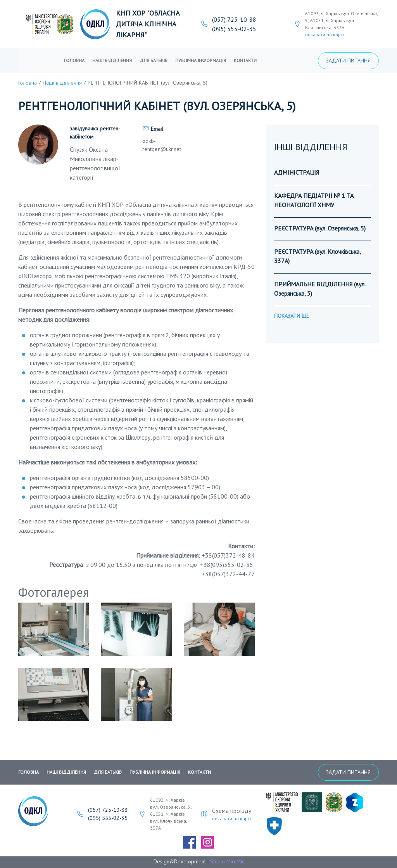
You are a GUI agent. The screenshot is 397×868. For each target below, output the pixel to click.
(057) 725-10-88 (234, 19)
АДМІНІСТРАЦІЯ (297, 172)
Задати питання (348, 61)
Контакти (245, 60)
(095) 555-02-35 (234, 29)
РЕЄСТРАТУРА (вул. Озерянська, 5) (320, 228)
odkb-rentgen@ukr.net (162, 145)
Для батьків (154, 60)
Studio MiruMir (227, 861)
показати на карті (325, 34)
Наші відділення (112, 60)
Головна (74, 60)
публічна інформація (201, 60)
